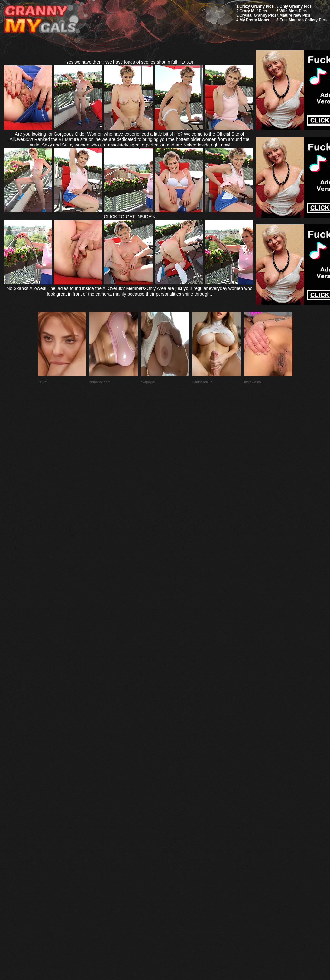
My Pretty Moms (254, 20)
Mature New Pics (295, 15)
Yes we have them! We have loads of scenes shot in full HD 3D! (130, 62)
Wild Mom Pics (293, 11)
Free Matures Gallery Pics (303, 20)
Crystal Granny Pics (258, 15)
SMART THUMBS (176, 828)
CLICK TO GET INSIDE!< (129, 217)
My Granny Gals (40, 20)
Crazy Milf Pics (253, 11)
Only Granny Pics (296, 6)
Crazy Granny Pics (257, 6)
